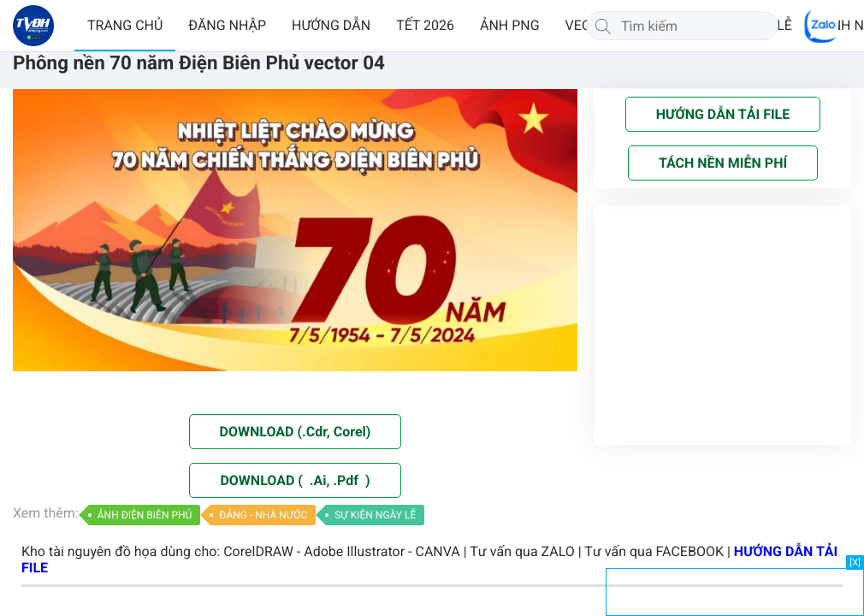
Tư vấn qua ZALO (522, 551)
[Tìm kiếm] (603, 26)
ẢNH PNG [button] (510, 25)
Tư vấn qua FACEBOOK (654, 551)
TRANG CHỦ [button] (125, 25)
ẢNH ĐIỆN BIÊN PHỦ (145, 515)
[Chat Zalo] (821, 26)
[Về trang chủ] (33, 26)
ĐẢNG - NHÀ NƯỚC (263, 515)
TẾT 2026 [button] (425, 25)
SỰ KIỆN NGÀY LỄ (375, 515)
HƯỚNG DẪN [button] (331, 25)
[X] (855, 563)
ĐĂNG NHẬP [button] (227, 25)
